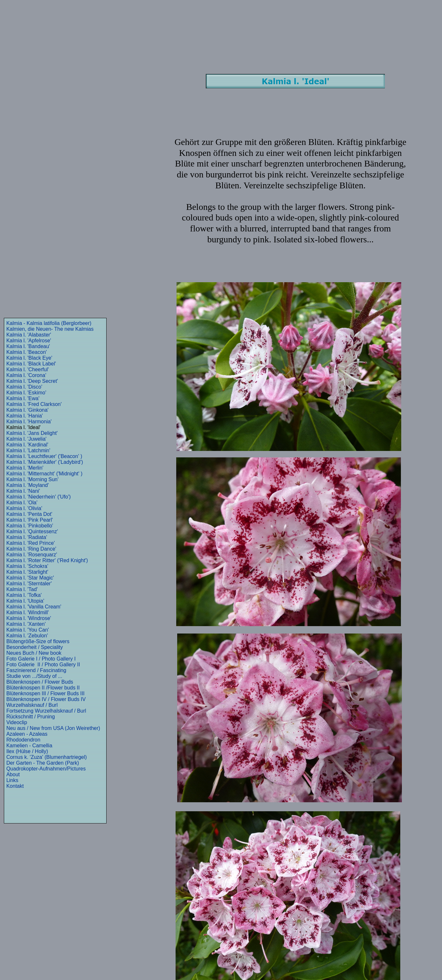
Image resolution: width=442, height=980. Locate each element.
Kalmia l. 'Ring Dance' (31, 549)
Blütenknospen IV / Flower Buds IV (46, 699)
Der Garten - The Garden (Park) (43, 763)
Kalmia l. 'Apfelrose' (29, 341)
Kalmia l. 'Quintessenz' (32, 531)
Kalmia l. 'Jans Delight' (32, 433)
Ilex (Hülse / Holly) (27, 751)
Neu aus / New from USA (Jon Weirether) (53, 728)
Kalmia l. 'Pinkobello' (30, 526)
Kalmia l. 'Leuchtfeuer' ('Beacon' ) (44, 456)
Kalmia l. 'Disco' (24, 387)
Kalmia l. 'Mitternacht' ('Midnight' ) (44, 474)
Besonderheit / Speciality (35, 647)
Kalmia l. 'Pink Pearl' (30, 520)
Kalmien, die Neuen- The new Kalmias (50, 329)
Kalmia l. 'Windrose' (29, 618)
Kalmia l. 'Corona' (26, 375)
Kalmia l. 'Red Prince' (31, 543)
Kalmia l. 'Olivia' (24, 508)
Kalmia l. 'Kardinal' (27, 445)
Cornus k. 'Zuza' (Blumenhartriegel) (47, 757)
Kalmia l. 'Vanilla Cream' (34, 607)
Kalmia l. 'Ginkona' (28, 410)
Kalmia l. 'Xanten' (26, 624)
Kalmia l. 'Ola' (22, 503)
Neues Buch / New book (34, 653)
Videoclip (17, 722)
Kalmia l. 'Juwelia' (26, 439)
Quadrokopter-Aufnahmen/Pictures (46, 769)
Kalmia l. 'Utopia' (25, 601)
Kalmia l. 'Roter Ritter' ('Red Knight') (47, 560)
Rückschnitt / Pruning (31, 717)
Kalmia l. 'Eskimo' (26, 393)
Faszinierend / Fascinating (36, 670)
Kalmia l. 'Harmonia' (29, 422)
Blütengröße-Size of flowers (38, 641)
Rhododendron (23, 740)
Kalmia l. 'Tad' (22, 589)
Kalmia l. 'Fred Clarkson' (34, 404)
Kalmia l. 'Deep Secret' (32, 381)
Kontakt (15, 786)
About (13, 774)
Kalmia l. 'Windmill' (28, 612)
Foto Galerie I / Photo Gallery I (41, 659)
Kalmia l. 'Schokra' (27, 566)
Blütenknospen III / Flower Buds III (46, 693)
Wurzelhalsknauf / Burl (32, 705)
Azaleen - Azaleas (27, 734)
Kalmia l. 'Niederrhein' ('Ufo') (39, 497)
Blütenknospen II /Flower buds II (43, 688)
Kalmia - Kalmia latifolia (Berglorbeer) (49, 323)
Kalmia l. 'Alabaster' (29, 335)
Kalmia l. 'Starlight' (27, 572)
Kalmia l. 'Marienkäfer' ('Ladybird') (45, 462)
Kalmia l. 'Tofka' (24, 595)
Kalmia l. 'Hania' (25, 416)
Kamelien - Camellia (29, 746)
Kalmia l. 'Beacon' (27, 352)
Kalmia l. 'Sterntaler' (29, 584)
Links (12, 780)
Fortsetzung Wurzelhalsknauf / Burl (46, 711)
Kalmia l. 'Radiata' (27, 537)
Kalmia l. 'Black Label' (31, 364)
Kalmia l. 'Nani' (23, 491)
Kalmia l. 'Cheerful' (28, 369)
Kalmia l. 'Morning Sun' (33, 479)
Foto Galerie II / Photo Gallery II (43, 665)
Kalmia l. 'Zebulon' (27, 636)
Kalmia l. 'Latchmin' (28, 450)
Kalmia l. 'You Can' (28, 630)
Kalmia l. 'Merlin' (25, 468)
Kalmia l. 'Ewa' (23, 398)
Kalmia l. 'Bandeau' (28, 346)
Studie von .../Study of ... (34, 676)
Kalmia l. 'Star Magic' (30, 578)
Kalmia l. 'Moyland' (28, 485)
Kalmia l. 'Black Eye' (29, 358)
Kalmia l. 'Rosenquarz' (32, 555)
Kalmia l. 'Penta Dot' (29, 514)
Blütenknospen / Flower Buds (40, 682)
